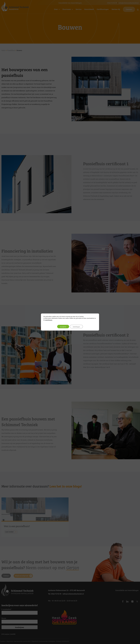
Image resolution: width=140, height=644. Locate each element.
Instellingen (76, 327)
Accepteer (63, 327)
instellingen (49, 320)
